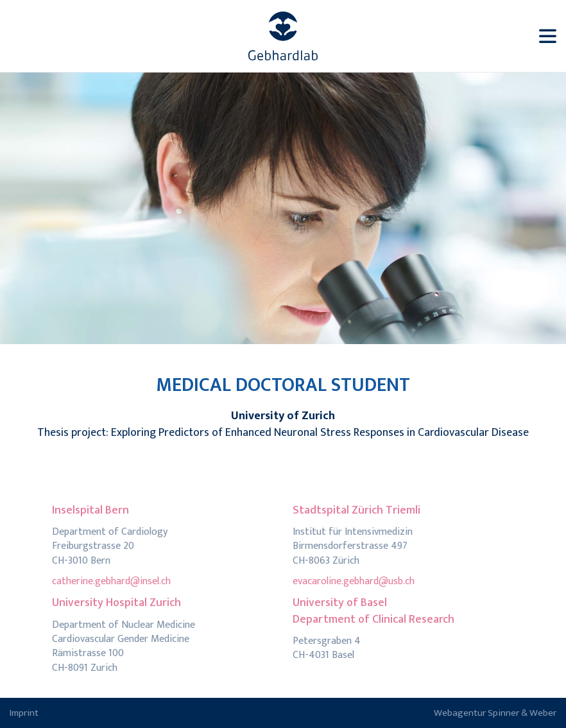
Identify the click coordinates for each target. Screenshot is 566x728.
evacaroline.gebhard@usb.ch (354, 581)
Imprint (24, 713)
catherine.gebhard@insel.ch (111, 581)
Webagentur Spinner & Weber (495, 713)
